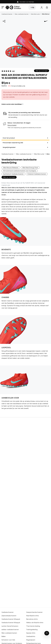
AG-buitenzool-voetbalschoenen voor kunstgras (20, 171)
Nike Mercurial (35, 14)
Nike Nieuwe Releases (11, 168)
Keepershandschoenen (34, 612)
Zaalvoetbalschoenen (9, 616)
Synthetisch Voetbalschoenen (13, 174)
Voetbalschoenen (7, 14)
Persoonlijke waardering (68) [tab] (13, 143)
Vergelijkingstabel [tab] (9, 147)
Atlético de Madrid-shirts (35, 622)
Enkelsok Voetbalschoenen (37, 174)
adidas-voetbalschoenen (10, 629)
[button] (23, 104)
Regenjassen (31, 640)
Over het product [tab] (9, 138)
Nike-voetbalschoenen (22, 14)
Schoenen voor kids (8, 640)
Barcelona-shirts (32, 619)
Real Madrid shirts (33, 616)
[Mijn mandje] (47, 8)
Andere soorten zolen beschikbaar (12, 104)
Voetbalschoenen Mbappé (11, 619)
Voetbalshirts (31, 636)
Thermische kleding (33, 626)
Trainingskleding (32, 629)
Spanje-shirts (31, 633)
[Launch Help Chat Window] (47, 633)
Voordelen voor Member (25, 2)
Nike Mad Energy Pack (30, 168)
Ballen (4, 636)
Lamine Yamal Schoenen (10, 626)
